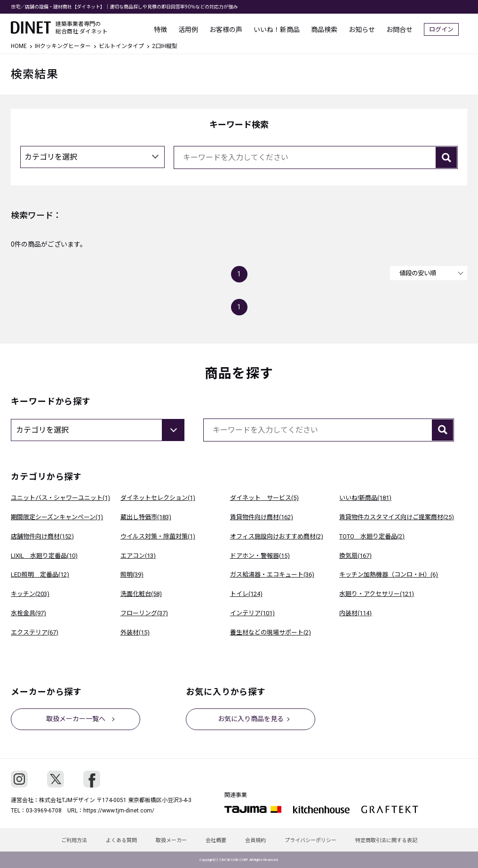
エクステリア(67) (35, 632)
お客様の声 (234, 28)
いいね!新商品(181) (365, 498)
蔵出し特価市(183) (146, 517)
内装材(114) (355, 613)
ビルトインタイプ (121, 46)
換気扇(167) (355, 556)
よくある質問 (121, 840)
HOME (19, 46)
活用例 (197, 28)
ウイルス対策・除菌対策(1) (158, 536)
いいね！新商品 (285, 28)
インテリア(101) (252, 613)
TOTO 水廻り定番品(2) (372, 536)
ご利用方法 (74, 840)
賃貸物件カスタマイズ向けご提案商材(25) (397, 517)
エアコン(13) (138, 556)
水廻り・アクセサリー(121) (377, 594)
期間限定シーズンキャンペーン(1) (57, 517)
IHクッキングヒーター (63, 46)
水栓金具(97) (28, 613)
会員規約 (255, 840)
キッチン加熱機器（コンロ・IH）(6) (389, 575)
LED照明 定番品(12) (40, 575)
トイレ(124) (246, 594)
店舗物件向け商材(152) (42, 536)
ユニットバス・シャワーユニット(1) (60, 498)
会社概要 (216, 840)
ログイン (450, 28)
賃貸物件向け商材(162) (262, 517)
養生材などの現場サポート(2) (271, 632)
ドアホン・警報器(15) (260, 556)
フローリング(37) (144, 613)
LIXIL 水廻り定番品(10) (44, 556)
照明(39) (132, 575)
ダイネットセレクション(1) (158, 498)
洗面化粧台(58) (141, 594)
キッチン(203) (30, 594)
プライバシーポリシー (311, 840)
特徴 (169, 28)
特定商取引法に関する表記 (386, 840)
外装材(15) (135, 632)
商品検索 (333, 28)
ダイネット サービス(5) (264, 498)
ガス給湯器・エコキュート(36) (272, 575)
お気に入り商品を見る (251, 719)
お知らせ (370, 28)
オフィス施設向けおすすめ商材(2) (277, 536)
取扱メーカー (171, 840)
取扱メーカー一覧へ (76, 719)
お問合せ (408, 28)
